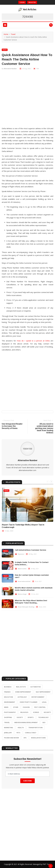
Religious (24, 712)
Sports (31, 717)
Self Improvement (43, 692)
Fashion (26, 707)
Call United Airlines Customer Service (30, 550)
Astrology (22, 697)
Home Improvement (23, 692)
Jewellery (8, 733)
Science (36, 712)
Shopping (8, 717)
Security (47, 712)
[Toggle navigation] (5, 25)
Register (32, 2)
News (6, 707)
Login (22, 2)
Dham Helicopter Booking (26, 607)
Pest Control (40, 707)
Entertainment (38, 697)
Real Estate (21, 687)
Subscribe (27, 781)
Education (9, 697)
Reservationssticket (24, 581)
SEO (44, 722)
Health (21, 728)
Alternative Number (10, 69)
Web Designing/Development (26, 722)
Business (8, 687)
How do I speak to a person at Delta (33, 341)
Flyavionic (21, 554)
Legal (44, 702)
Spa (25, 738)
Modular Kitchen (38, 738)
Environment (10, 702)
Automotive (36, 687)
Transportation (35, 728)
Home (6, 34)
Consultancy (31, 733)
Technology (43, 717)
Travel (13, 34)
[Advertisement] (27, 100)
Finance (7, 692)
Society (20, 717)
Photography (10, 712)
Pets (18, 733)
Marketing (9, 728)
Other (16, 707)
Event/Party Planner (29, 702)
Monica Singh (22, 594)
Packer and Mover (11, 738)
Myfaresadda (22, 569)
